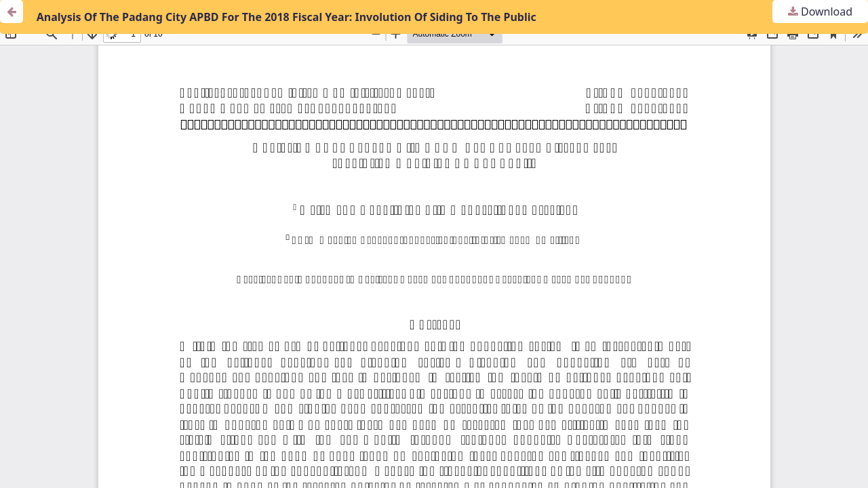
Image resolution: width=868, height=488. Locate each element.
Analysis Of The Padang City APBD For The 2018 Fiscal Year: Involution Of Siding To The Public (287, 17)
